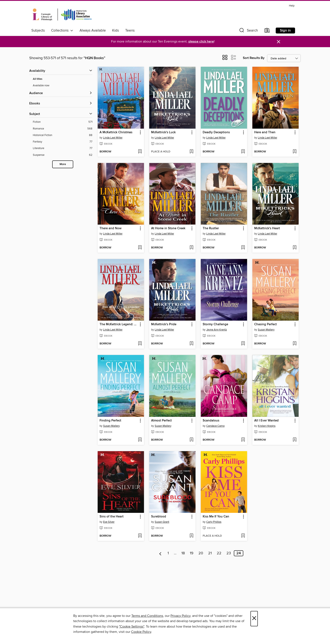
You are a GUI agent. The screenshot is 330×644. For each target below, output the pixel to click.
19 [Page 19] (192, 553)
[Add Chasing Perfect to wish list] (295, 344)
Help (292, 6)
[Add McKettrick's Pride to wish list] (191, 344)
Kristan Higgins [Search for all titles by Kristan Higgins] (267, 426)
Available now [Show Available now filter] (41, 85)
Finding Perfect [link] (110, 421)
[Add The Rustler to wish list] (243, 248)
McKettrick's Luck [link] (163, 132)
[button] (248, 31)
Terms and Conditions (147, 616)
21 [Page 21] (210, 553)
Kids (116, 31)
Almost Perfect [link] (161, 421)
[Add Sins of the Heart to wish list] (140, 536)
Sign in (285, 31)
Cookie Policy (141, 632)
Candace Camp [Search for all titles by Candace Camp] (215, 426)
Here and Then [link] (265, 132)
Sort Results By (254, 58)
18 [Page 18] (183, 553)
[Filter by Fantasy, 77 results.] (63, 142)
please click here (201, 42)
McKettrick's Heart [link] (267, 228)
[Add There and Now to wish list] (140, 248)
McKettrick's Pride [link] (164, 324)
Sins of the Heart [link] (112, 517)
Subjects (38, 31)
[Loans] (267, 31)
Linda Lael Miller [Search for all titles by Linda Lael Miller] (113, 138)
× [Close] (254, 619)
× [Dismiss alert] (279, 42)
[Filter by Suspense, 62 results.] (63, 155)
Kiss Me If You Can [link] (216, 517)
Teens (130, 31)
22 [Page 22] (219, 553)
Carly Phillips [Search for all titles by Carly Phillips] (214, 522)
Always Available (93, 31)
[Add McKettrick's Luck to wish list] (191, 152)
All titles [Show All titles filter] (38, 79)
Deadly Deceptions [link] (216, 132)
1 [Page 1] (168, 553)
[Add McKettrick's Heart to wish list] (295, 248)
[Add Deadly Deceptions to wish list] (243, 152)
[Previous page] (160, 553)
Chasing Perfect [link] (265, 324)
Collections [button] (62, 31)
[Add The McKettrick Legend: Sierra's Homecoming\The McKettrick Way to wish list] (140, 344)
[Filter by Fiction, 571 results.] (63, 122)
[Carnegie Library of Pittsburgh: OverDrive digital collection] (62, 15)
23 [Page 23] (229, 553)
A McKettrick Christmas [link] (116, 132)
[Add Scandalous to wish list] (243, 440)
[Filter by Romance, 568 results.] (63, 129)
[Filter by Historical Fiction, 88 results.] (63, 135)
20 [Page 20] (201, 553)
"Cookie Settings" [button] (132, 627)
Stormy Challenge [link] (215, 324)
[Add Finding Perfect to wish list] (140, 440)
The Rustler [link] (211, 228)
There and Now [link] (110, 228)
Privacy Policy (180, 616)
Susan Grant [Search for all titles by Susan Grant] (162, 522)
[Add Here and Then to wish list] (295, 152)
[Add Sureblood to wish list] (191, 536)
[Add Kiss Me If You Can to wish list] (243, 536)
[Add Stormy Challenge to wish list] (243, 344)
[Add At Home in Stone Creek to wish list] (191, 248)
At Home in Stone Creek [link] (168, 228)
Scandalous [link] (211, 421)
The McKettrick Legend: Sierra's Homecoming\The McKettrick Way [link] (119, 324)
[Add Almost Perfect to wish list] (191, 440)
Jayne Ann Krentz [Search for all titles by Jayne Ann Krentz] (217, 330)
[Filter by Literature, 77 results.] (63, 148)
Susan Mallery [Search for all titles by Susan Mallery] (266, 330)
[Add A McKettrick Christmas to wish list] (140, 152)
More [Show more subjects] (63, 164)
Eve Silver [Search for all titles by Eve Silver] (109, 522)
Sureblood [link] (159, 517)
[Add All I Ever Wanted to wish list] (295, 440)
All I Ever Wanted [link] (266, 421)
